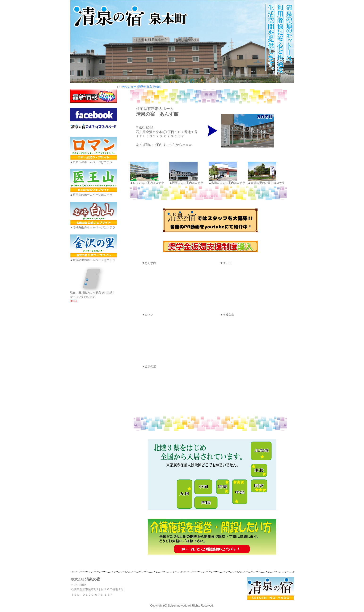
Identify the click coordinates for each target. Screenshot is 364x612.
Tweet (157, 87)
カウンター (129, 87)
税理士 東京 (145, 87)
